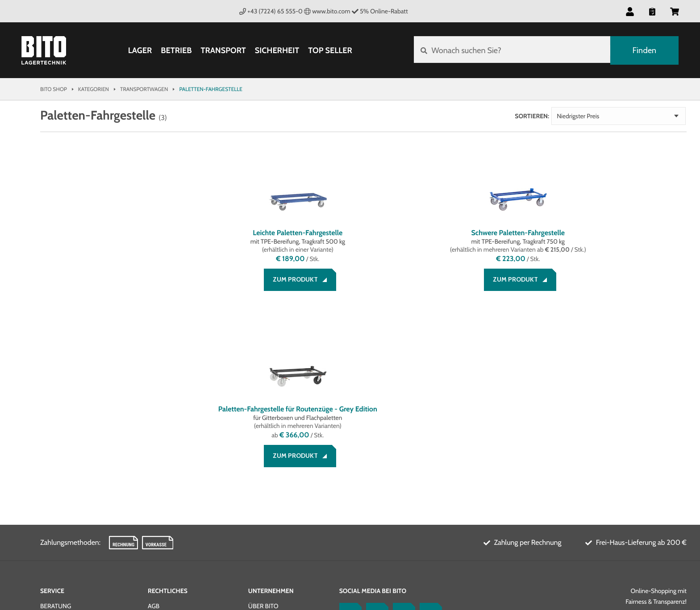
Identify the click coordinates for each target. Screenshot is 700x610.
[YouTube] (402, 449)
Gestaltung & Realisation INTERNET (220, 560)
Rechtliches (168, 426)
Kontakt (53, 473)
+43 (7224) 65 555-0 (271, 11)
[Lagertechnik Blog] (429, 449)
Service (52, 426)
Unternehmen (271, 426)
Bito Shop (54, 89)
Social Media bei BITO (373, 426)
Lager (140, 50)
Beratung (56, 441)
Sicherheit (277, 50)
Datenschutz (169, 462)
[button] (630, 11)
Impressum (165, 452)
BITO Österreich (655, 561)
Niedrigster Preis (635, 116)
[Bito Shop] (44, 50)
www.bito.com (327, 11)
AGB (154, 441)
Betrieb (176, 50)
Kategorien (94, 89)
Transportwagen (144, 89)
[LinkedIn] (375, 449)
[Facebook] (348, 449)
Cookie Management (180, 473)
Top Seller (329, 50)
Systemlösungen (276, 452)
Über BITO (263, 441)
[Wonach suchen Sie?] (512, 50)
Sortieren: (589, 116)
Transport (223, 50)
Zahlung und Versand (76, 452)
